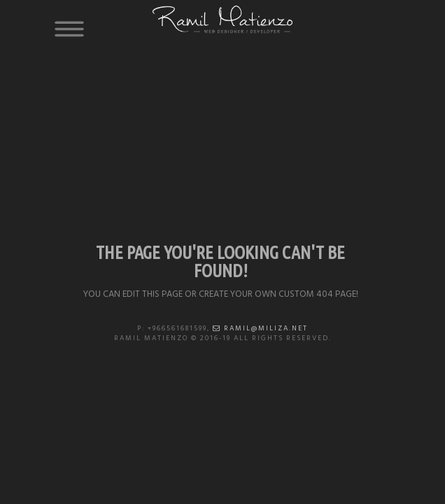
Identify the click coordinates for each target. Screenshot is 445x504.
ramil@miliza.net (260, 328)
